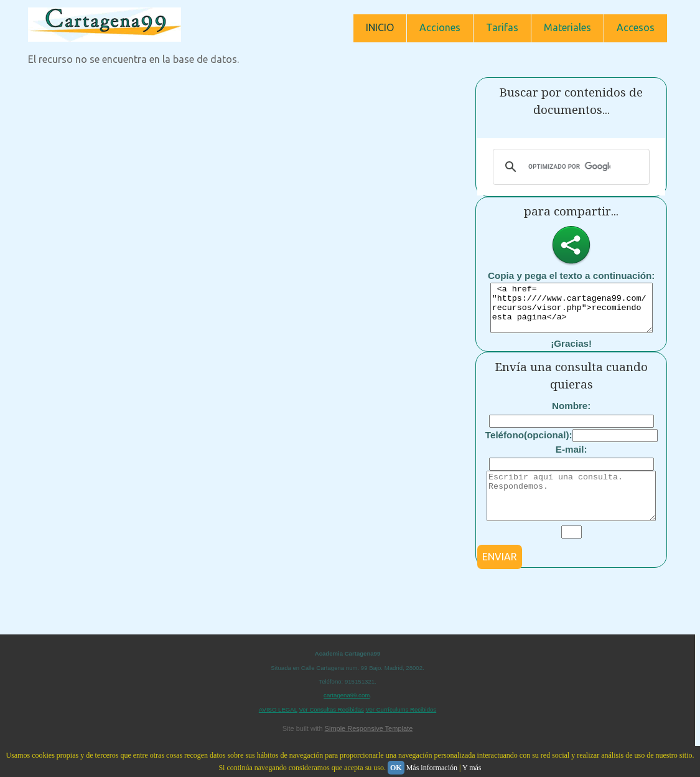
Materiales (567, 27)
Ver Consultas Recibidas (331, 728)
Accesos (636, 27)
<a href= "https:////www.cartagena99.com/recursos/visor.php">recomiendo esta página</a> (572, 313)
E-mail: (572, 459)
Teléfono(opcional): (529, 444)
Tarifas (502, 27)
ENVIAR (500, 575)
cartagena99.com (347, 714)
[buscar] (570, 167)
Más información (432, 768)
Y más (472, 768)
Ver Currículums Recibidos (401, 728)
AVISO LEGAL (278, 728)
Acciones (440, 27)
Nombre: (571, 415)
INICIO (380, 27)
